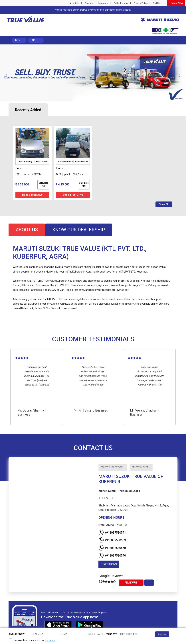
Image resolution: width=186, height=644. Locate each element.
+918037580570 (112, 556)
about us (27, 230)
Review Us (131, 583)
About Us (74, 3)
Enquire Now (176, 3)
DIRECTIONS (109, 564)
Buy (18, 40)
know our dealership (79, 230)
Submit (162, 634)
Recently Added (28, 110)
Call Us (157, 3)
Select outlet (140, 467)
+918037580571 (112, 533)
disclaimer (50, 640)
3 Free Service (41, 162)
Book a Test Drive (32, 195)
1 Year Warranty (25, 162)
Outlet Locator (121, 3)
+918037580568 (112, 548)
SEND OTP (112, 634)
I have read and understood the (32, 640)
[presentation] (6, 75)
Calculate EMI (43, 185)
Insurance (103, 3)
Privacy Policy (141, 3)
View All (164, 204)
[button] (1, 105)
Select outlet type (112, 467)
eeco (19, 168)
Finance (89, 3)
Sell (34, 40)
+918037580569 (112, 540)
